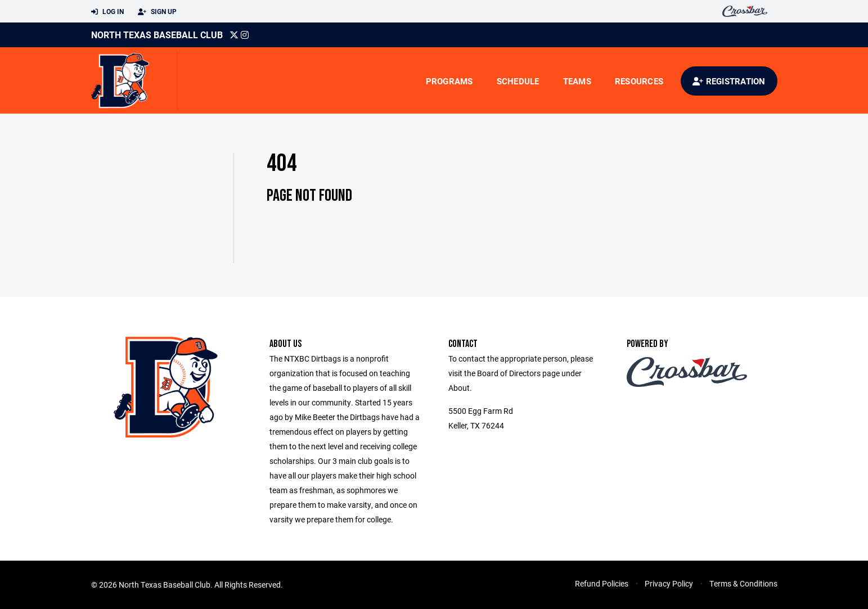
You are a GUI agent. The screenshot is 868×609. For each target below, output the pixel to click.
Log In (107, 12)
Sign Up (157, 12)
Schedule (518, 81)
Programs (449, 81)
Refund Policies (602, 583)
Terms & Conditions (743, 583)
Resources (639, 81)
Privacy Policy (669, 583)
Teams (577, 81)
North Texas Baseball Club (157, 35)
